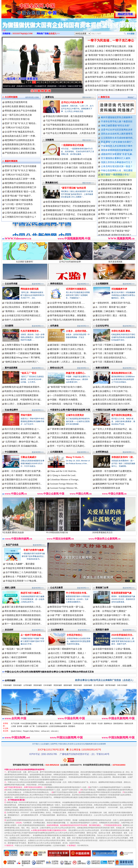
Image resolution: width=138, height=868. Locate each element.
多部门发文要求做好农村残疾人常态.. (23, 607)
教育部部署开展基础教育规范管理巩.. (68, 619)
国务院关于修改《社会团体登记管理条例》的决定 (70, 176)
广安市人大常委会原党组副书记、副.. (114, 429)
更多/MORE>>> (88, 97)
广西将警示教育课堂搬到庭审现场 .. (68, 429)
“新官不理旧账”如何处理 (74, 188)
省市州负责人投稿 (32, 97)
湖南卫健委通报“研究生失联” (115, 126)
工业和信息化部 (78, 724)
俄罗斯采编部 (110, 685)
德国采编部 (68, 685)
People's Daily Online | (32, 731)
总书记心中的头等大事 (72, 102)
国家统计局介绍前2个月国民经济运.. (68, 391)
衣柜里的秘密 (102, 320)
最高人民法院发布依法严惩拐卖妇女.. (114, 387)
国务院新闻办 (118, 724)
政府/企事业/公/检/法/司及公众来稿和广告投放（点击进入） (105, 680)
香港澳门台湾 (102, 588)
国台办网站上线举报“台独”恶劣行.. (113, 619)
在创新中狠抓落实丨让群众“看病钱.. (113, 649)
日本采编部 (48, 685)
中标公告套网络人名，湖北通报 (117, 170)
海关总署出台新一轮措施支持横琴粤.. (114, 607)
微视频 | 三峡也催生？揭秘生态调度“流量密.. (77, 86)
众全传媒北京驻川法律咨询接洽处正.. (23, 315)
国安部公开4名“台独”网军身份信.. (112, 624)
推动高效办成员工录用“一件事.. (20, 136)
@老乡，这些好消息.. (77, 331)
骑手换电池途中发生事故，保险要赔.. (68, 315)
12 (68, 82)
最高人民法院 (44, 724)
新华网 (20, 726)
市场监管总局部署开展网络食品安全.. (24, 568)
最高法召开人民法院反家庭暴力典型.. (114, 400)
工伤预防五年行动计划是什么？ (21, 217)
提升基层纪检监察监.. (122, 415)
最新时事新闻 (11, 161)
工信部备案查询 (42, 726)
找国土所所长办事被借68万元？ (117, 162)
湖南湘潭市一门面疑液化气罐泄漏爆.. (23, 353)
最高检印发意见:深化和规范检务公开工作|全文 (111, 59)
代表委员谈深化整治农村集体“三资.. (68, 358)
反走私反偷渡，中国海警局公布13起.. (23, 400)
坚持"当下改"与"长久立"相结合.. (21, 123)
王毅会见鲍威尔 (28, 457)
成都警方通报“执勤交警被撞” (110, 446)
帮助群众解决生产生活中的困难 (21, 111)
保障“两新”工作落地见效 (17, 208)
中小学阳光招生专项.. (77, 593)
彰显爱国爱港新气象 (122, 593)
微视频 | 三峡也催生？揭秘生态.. (111, 311)
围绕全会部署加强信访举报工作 (21, 187)
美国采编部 (38, 685)
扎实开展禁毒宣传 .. (30, 331)
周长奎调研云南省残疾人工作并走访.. (23, 611)
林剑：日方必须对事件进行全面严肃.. (23, 471)
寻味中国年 (26, 415)
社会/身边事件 (11, 410)
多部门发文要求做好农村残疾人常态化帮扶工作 (111, 68)
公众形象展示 (57, 630)
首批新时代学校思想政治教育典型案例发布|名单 (111, 64)
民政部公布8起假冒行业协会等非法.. (23, 391)
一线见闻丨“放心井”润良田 (18, 649)
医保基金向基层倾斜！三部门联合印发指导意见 (111, 86)
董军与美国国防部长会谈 (108, 488)
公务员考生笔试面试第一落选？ (117, 166)
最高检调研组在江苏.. (122, 373)
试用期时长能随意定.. (77, 289)
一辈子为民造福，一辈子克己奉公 (111, 40)
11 (64, 82)
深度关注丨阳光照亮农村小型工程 (21, 666)
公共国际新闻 (56, 452)
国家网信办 (108, 724)
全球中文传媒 (25, 8)
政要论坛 (50, 97)
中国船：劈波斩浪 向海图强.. (64, 400)
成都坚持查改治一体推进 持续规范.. (113, 442)
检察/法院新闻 (102, 368)
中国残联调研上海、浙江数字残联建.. (23, 619)
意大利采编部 (99, 685)
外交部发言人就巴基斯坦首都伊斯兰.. (23, 484)
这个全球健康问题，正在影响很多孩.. (114, 653)
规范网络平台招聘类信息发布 (19, 140)
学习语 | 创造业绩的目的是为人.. (111, 358)
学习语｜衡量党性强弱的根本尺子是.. (114, 349)
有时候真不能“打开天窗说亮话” (111, 475)
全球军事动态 (102, 452)
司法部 (100, 724)
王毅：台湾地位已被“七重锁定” (111, 611)
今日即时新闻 (11, 97)
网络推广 (131, 97)
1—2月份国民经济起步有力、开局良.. (68, 395)
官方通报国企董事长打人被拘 (116, 158)
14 (76, 82)
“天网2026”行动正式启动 (17, 128)
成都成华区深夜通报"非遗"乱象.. (117, 154)
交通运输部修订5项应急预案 (19, 200)
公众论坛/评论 (102, 326)
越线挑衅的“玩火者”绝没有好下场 (112, 484)
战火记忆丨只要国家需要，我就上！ (69, 653)
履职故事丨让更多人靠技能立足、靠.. (68, 353)
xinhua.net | (45, 731)
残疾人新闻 (10, 588)
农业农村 (9, 630)
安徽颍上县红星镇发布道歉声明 (116, 232)
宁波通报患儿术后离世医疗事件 (117, 146)
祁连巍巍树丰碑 (119, 289)
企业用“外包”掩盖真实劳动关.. (20, 132)
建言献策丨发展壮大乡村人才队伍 (67, 349)
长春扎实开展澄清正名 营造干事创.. (68, 442)
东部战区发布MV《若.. (123, 457)
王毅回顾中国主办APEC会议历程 (21, 480)
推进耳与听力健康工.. (31, 593)
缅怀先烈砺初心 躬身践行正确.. (20, 149)
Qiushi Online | (16, 731)
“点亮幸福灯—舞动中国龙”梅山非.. (22, 442)
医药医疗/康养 (102, 630)
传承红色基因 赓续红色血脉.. (19, 106)
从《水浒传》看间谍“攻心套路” (13, 86)
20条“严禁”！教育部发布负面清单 (67, 615)
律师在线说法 (56, 284)
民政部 (94, 724)
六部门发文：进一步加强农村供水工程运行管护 (111, 73)
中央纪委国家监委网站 (29, 724)
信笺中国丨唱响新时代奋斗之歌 (66, 649)
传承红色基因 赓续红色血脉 (24, 531)
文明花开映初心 (74, 635)
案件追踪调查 (11, 368)
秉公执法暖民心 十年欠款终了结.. (112, 391)
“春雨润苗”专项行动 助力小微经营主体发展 (109, 55)
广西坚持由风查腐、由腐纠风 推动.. (68, 437)
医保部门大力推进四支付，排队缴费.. (114, 666)
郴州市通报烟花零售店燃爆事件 (117, 117)
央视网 (26, 726)
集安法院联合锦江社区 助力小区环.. (113, 404)
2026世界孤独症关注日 (114, 531)
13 (72, 82)
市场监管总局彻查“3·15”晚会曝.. (21, 581)
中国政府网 (67, 724)
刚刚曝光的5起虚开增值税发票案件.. (23, 387)
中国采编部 (7, 685)
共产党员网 (15, 724)
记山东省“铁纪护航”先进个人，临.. (68, 657)
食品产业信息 (12, 545)
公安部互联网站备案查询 (58, 726)
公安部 (88, 724)
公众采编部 (45, 744)
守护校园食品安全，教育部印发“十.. (68, 611)
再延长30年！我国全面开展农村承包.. (23, 662)
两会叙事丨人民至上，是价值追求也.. (68, 362)
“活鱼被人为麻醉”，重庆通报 (20, 564)
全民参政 (54, 326)
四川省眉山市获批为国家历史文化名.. (114, 437)
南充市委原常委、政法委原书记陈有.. (114, 433)
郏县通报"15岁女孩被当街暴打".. (117, 142)
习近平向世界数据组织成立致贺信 (63, 120)
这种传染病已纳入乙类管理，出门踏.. (114, 657)
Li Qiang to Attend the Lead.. (63, 475)
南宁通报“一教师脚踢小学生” (115, 175)
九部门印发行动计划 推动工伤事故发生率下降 (110, 90)
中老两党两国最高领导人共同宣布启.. (23, 488)
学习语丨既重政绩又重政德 (109, 362)
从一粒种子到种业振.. (31, 635)
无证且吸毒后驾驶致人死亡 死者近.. (68, 311)
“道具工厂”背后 (28, 373)
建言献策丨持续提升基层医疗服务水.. (68, 345)
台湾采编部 (28, 685)
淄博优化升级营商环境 (16, 102)
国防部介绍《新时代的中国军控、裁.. (114, 480)
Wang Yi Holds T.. (75, 457)
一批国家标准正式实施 (72, 145)
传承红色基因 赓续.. (121, 331)
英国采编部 (58, 685)
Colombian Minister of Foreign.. (64, 480)
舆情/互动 (105, 97)
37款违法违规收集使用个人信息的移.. (23, 303)
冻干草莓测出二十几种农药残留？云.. (24, 572)
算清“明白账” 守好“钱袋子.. (18, 196)
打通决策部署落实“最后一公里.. (20, 192)
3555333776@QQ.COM (22, 34)
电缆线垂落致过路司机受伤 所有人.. (68, 307)
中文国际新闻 (11, 452)
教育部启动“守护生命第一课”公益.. (67, 607)
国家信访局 (129, 724)
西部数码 (72, 726)
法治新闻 (9, 326)
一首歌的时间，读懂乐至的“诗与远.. (113, 303)
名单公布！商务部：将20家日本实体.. (23, 475)
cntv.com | (55, 731)
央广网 (32, 726)
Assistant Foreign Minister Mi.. (64, 484)
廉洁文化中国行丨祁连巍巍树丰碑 (42, 86)
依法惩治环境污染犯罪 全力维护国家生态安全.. (69, 163)
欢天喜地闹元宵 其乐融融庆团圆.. (21, 446)
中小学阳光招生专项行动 (17, 119)
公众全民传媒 (11, 284)
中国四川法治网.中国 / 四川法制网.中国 (114, 410)
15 (80, 82)
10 (61, 82)
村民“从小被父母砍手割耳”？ (115, 224)
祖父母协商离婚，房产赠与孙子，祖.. (23, 437)
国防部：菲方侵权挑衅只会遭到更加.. (114, 471)
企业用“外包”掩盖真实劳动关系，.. (67, 303)
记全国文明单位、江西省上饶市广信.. (69, 662)
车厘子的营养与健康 (34, 550)
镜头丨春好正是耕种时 (16, 657)
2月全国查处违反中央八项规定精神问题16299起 (69, 219)
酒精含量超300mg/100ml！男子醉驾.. (23, 358)
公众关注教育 (56, 588)
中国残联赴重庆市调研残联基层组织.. (23, 615)
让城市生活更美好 (75, 415)
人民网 (13, 726)
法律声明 (54, 744)
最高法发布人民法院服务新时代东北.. (114, 395)
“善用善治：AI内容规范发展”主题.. (22, 311)
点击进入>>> (54, 34)
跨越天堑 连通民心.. (76, 373)
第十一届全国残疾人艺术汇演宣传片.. (23, 624)
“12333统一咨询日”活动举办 (19, 204)
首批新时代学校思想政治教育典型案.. (68, 624)
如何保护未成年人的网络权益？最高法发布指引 (111, 77)
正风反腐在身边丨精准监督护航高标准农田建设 (111, 51)
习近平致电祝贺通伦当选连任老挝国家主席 (67, 125)
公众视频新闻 (102, 284)
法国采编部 (88, 685)
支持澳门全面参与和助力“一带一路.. (113, 615)
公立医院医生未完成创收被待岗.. (117, 138)
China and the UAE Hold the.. (63, 471)
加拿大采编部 (122, 685)
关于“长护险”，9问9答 (106, 662)
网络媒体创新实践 (30, 289)
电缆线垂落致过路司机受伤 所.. (20, 144)
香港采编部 (17, 685)
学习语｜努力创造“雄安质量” (110, 353)
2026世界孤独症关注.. (122, 635)
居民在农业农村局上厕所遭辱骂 (117, 134)
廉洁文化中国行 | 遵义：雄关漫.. (111, 315)
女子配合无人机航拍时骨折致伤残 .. (68, 320)
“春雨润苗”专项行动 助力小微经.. (66, 387)
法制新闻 (50, 140)
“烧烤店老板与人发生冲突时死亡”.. (22, 362)
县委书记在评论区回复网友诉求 (117, 130)
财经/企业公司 (57, 368)
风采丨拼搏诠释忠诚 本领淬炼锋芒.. (68, 666)
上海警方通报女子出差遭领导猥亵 (21, 345)
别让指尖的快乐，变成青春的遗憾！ (23, 307)
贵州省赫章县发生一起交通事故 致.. (22, 349)
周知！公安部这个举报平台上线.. (117, 220)
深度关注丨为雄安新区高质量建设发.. (68, 433)
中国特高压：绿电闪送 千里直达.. (66, 404)
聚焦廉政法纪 (52, 183)
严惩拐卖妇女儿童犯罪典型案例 (21, 153)
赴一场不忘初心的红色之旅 (18, 115)
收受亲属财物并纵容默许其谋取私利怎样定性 (68, 202)
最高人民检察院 (56, 724)
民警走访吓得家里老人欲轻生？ (116, 228)
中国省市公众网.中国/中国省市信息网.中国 (70, 410)
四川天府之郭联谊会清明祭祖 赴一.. (22, 429)
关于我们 (36, 744)
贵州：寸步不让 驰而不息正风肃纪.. (68, 446)
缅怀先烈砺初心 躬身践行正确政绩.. (22, 433)
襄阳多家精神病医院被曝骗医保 (117, 150)
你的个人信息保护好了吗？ (18, 320)
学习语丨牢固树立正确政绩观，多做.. (114, 345)
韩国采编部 (78, 685)
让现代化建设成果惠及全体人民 (21, 213)
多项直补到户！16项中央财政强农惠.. (23, 653)
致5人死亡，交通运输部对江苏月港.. (23, 404)
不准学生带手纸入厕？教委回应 (117, 121)
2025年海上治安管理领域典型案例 (21, 395)
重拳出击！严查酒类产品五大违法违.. (24, 577)
